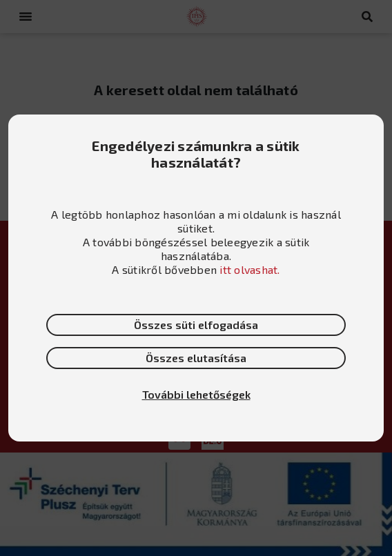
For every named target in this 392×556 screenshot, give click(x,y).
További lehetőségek (196, 394)
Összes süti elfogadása (196, 325)
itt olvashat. (249, 269)
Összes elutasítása (196, 358)
